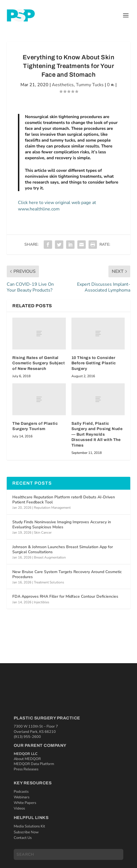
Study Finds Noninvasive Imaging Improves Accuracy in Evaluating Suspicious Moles (62, 525)
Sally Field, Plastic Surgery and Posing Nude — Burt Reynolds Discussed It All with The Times (97, 434)
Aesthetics (63, 85)
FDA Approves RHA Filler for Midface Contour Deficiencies (65, 596)
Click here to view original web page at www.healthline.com (57, 206)
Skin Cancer (43, 532)
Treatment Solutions (49, 582)
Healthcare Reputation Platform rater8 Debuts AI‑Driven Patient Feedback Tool (64, 500)
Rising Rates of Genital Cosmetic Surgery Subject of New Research (39, 363)
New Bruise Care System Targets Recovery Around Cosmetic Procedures (67, 574)
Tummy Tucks (90, 85)
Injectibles (42, 602)
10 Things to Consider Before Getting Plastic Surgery (94, 363)
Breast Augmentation (50, 557)
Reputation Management (52, 508)
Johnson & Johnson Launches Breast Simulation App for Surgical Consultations (63, 549)
